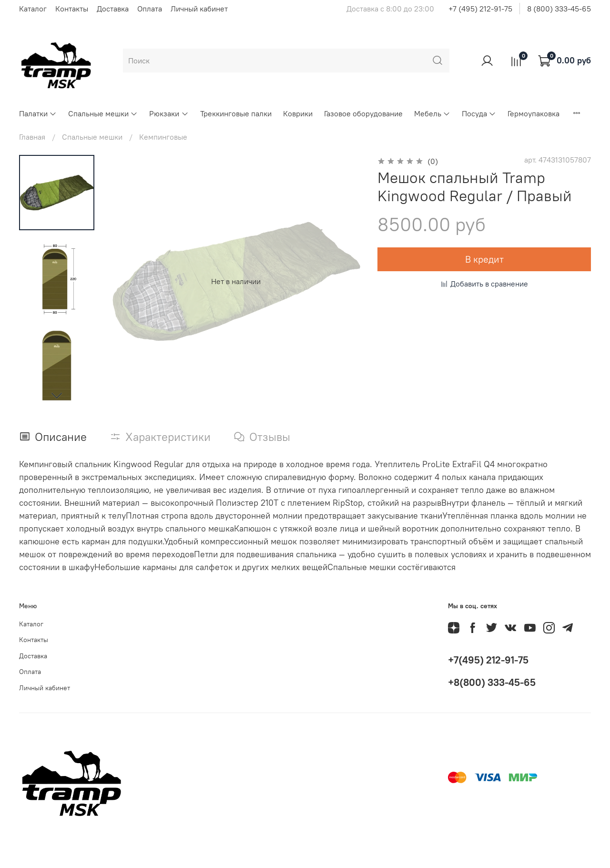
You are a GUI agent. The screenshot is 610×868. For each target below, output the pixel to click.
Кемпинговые (163, 137)
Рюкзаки (169, 113)
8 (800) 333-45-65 (559, 9)
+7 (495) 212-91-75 (480, 9)
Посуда (479, 113)
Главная (32, 137)
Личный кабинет (199, 9)
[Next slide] (57, 395)
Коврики (298, 113)
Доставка (113, 9)
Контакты (72, 9)
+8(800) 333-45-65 (492, 682)
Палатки (38, 113)
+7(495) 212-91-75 (488, 660)
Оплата (150, 9)
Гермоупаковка (534, 113)
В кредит (484, 259)
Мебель (432, 113)
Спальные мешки (103, 113)
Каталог (33, 9)
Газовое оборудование (363, 113)
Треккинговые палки (236, 113)
